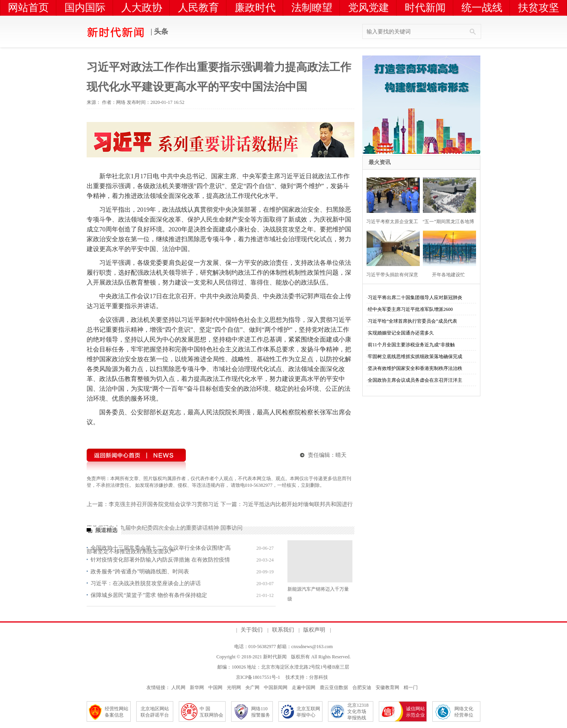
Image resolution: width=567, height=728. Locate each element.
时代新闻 (425, 8)
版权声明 (314, 630)
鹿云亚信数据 (334, 687)
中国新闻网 (276, 687)
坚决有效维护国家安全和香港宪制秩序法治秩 (415, 368)
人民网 (178, 687)
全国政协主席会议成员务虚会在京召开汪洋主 (415, 380)
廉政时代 (255, 8)
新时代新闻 (275, 657)
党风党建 (369, 8)
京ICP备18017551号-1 (258, 677)
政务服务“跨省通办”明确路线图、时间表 (140, 572)
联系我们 (283, 630)
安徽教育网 (387, 687)
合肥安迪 (362, 687)
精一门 (411, 687)
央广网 (252, 687)
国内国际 (85, 8)
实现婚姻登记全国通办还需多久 (401, 333)
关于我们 (252, 630)
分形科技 (319, 677)
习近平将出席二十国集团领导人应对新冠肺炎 (415, 297)
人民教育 (198, 8)
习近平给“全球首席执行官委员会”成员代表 (412, 321)
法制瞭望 (312, 8)
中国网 (215, 687)
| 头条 (127, 32)
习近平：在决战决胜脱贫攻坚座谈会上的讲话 (146, 583)
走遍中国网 (304, 687)
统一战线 (482, 8)
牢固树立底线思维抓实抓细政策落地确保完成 (415, 357)
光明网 (234, 687)
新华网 (197, 687)
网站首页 (28, 8)
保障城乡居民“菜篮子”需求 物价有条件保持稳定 (149, 595)
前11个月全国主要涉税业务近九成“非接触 (411, 345)
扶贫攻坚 (539, 8)
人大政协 (142, 8)
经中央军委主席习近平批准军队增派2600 (410, 309)
